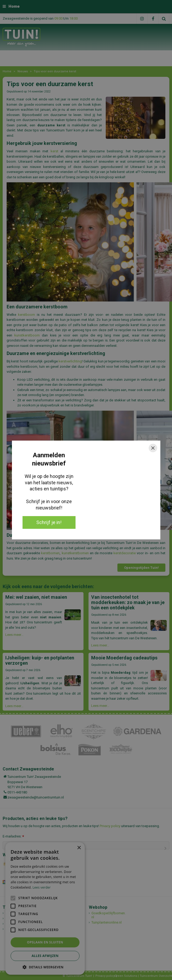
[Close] (153, 448)
